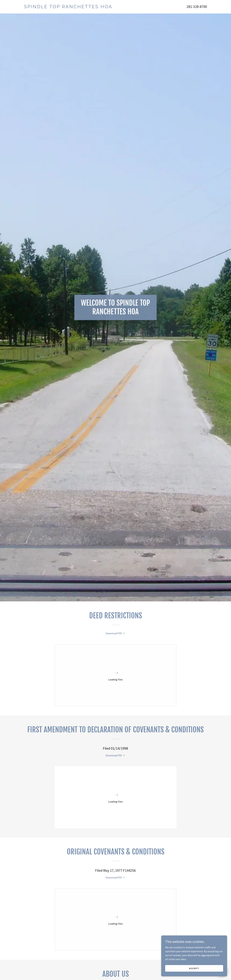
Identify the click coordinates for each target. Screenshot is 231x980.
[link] (70, 7)
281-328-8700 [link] (197, 7)
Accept (194, 968)
